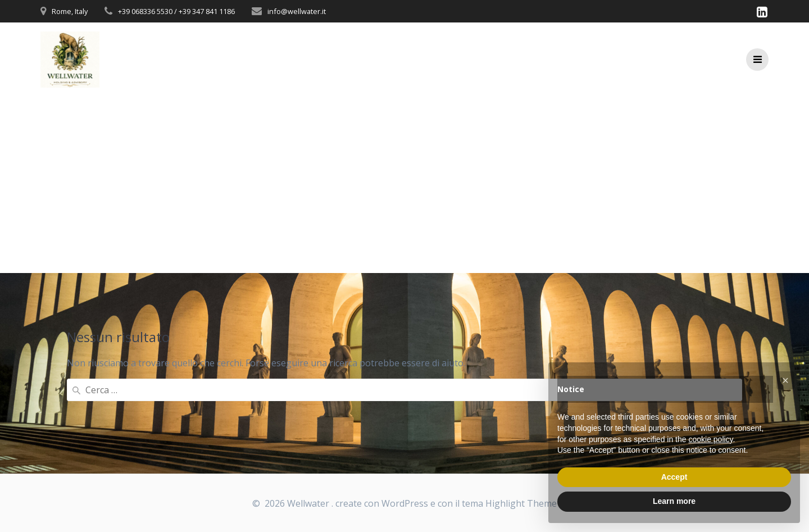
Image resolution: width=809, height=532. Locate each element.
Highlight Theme (521, 503)
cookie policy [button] (710, 439)
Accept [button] (674, 477)
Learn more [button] (674, 501)
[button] (785, 380)
